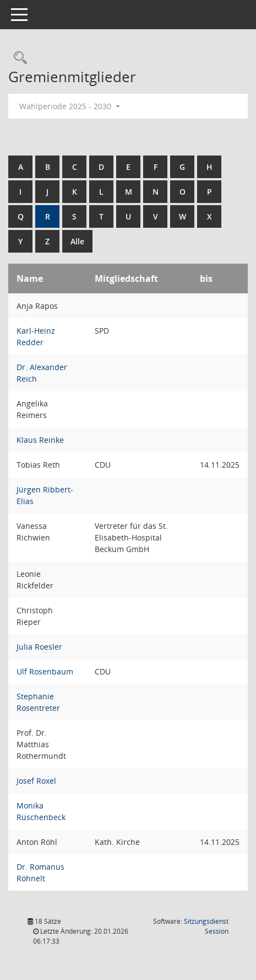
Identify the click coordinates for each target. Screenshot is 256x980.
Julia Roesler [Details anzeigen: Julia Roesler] (39, 647)
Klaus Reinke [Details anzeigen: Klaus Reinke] (40, 440)
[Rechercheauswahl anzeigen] (18, 58)
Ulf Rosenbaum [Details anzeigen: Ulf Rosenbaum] (45, 671)
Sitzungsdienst (206, 926)
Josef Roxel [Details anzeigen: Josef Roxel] (36, 781)
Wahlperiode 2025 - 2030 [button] (70, 106)
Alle (77, 241)
